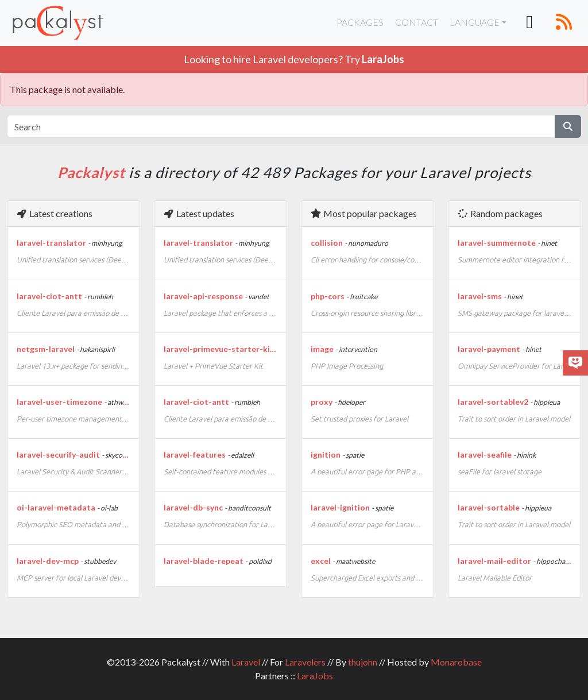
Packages (360, 22)
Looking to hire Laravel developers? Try (294, 59)
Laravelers (305, 662)
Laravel (246, 662)
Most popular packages (363, 213)
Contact (417, 22)
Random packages (500, 213)
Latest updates (199, 213)
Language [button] (475, 22)
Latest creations (54, 213)
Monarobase (456, 662)
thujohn (363, 662)
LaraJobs (315, 676)
